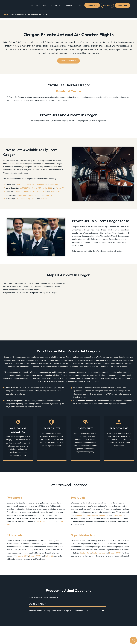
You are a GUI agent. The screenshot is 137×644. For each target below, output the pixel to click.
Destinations (58, 5)
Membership (92, 5)
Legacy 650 (43, 189)
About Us (71, 5)
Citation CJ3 (55, 197)
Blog (80, 5)
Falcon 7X (60, 193)
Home (7, 14)
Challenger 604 (32, 189)
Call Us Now (123, 5)
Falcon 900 (56, 189)
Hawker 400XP (29, 197)
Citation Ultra (41, 197)
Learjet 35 (19, 197)
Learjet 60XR (22, 200)
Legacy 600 (20, 189)
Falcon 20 (48, 200)
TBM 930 (44, 204)
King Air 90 (21, 204)
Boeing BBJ (36, 193)
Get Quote (107, 5)
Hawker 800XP (34, 200)
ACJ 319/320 (25, 193)
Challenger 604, (93, 533)
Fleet (46, 5)
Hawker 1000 (47, 193)
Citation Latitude (99, 571)
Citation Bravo (86, 571)
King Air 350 (31, 204)
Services (36, 5)
